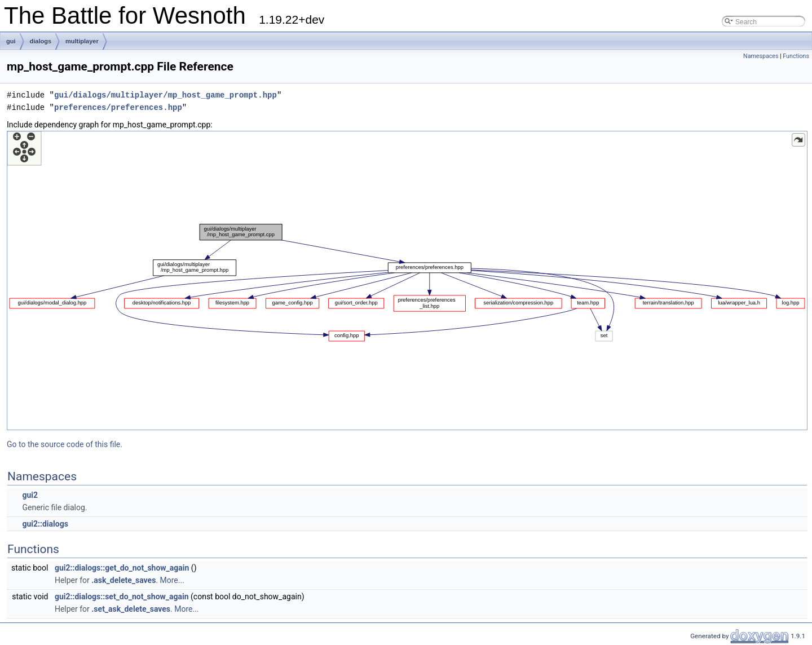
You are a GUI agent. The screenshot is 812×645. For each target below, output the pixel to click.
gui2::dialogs (45, 524)
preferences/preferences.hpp (118, 107)
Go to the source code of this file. (65, 444)
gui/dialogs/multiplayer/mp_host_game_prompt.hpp (166, 95)
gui (11, 41)
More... (172, 580)
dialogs (41, 41)
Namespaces (761, 56)
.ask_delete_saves (123, 580)
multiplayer (82, 41)
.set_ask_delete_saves (131, 609)
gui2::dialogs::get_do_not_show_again (122, 568)
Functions (796, 56)
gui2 (30, 495)
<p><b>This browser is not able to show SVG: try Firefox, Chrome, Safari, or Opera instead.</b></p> (407, 280)
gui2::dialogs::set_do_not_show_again (122, 597)
